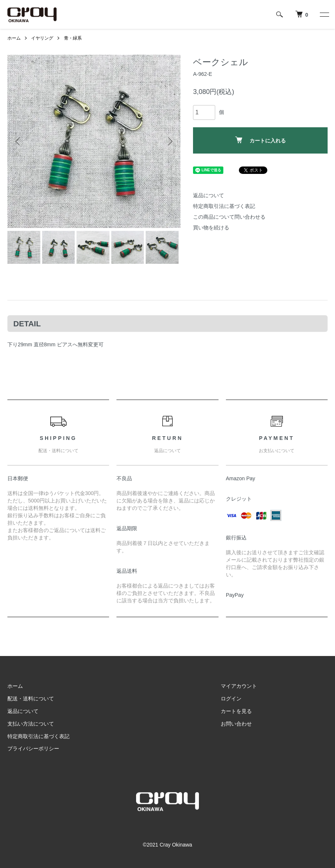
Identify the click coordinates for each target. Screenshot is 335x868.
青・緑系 (73, 38)
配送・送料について (31, 699)
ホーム (14, 38)
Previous (18, 141)
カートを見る (236, 711)
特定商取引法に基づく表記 (224, 206)
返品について (209, 195)
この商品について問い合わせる (229, 217)
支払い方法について (31, 724)
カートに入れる (260, 140)
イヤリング (42, 38)
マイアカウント (239, 686)
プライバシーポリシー (33, 748)
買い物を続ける (211, 228)
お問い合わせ (236, 724)
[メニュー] (324, 14)
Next (169, 141)
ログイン (231, 699)
